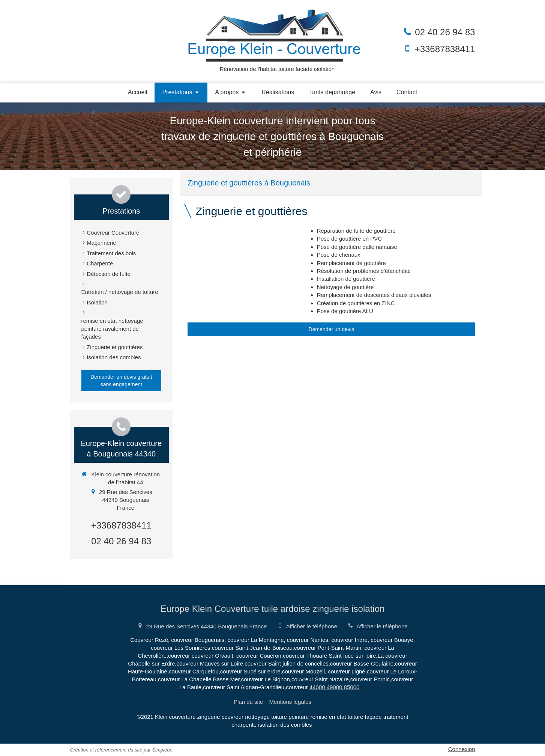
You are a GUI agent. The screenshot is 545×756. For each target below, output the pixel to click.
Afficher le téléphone (312, 626)
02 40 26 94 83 (445, 32)
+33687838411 (445, 49)
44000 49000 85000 (334, 687)
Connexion (462, 749)
